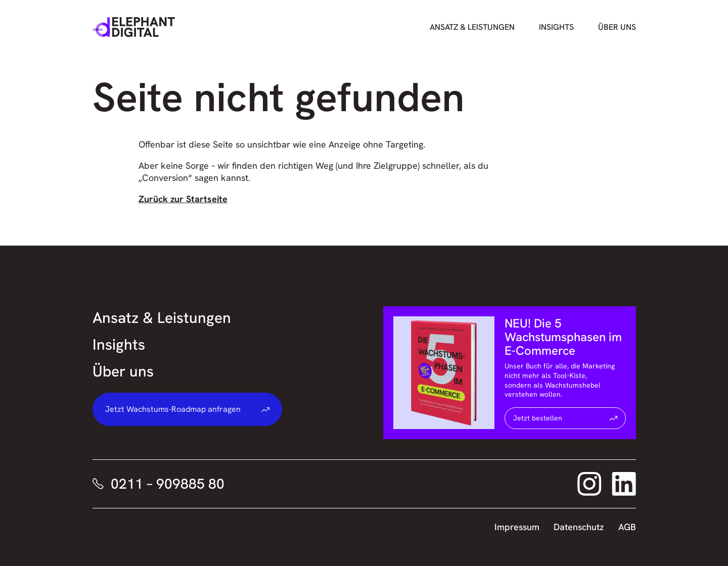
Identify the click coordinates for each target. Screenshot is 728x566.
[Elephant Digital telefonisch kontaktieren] (153, 484)
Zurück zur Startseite (183, 199)
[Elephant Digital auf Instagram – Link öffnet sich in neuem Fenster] (589, 484)
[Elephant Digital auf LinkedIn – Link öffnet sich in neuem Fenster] (624, 484)
